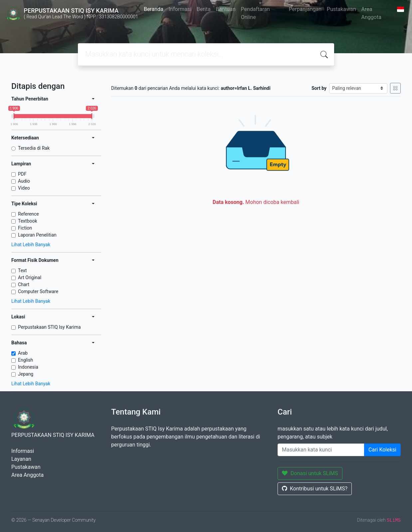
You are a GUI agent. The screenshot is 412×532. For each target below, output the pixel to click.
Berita (204, 9)
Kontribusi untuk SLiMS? (315, 489)
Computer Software (38, 291)
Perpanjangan (305, 9)
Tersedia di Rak (34, 148)
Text (22, 270)
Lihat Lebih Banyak (31, 245)
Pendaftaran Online (255, 13)
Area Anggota (371, 13)
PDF (22, 174)
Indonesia (28, 367)
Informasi (180, 9)
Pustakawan (341, 9)
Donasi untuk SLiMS (310, 473)
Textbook (28, 221)
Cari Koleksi (382, 450)
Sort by (319, 88)
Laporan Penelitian (37, 235)
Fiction (25, 228)
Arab (23, 353)
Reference (28, 214)
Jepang (26, 374)
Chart (24, 284)
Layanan (21, 459)
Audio (24, 181)
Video (24, 188)
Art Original (30, 277)
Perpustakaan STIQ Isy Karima (49, 327)
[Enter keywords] (321, 450)
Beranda (154, 9)
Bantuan (226, 9)
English (25, 360)
